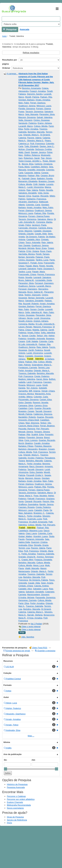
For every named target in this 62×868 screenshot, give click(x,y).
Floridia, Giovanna (27, 109)
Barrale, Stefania (35, 615)
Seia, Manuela (32, 114)
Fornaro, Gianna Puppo (39, 216)
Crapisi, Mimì (27, 560)
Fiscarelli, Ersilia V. (35, 475)
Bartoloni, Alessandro (28, 449)
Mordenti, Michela (27, 248)
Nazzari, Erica (25, 196)
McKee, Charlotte (26, 149)
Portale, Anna (36, 263)
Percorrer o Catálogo (16, 796)
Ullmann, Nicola (26, 318)
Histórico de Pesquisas (17, 784)
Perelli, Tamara (43, 254)
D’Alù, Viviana (33, 251)
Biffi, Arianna (35, 391)
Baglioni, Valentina (27, 379)
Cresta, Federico (42, 376)
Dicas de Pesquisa (15, 817)
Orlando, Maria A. (31, 135)
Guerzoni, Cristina (39, 542)
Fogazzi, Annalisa (38, 91)
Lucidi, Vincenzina (35, 187)
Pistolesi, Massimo (43, 446)
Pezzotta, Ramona (27, 429)
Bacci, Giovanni (36, 466)
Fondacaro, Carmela (28, 368)
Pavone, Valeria (34, 138)
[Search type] (31, 24)
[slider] (5, 769)
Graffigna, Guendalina (28, 504)
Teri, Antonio (32, 388)
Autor (4, 36)
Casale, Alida (41, 234)
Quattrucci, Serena (27, 106)
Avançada (24, 29)
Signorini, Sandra (35, 94)
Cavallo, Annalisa (42, 443)
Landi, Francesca (34, 382)
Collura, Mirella (41, 126)
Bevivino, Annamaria (31, 88)
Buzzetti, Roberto (31, 304)
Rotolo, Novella (46, 190)
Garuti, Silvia (42, 379)
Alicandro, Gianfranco (28, 202)
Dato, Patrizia (25, 365)
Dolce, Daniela (25, 402)
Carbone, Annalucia (43, 164)
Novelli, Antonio (26, 321)
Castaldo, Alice (33, 239)
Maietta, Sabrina (40, 330)
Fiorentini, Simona (35, 437)
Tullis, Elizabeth (32, 146)
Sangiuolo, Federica (28, 123)
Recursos (8, 661)
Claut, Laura (31, 533)
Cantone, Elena (45, 228)
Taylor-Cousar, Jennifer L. (30, 161)
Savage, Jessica (38, 152)
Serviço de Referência (17, 820)
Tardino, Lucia (42, 260)
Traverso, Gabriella (27, 373)
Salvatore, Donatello (28, 193)
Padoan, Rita (46, 97)
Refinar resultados (31, 53)
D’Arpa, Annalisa (35, 618)
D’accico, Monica (26, 394)
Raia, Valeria (32, 190)
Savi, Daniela (25, 245)
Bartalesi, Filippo (26, 446)
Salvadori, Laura (40, 589)
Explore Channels (15, 802)
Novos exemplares (15, 808)
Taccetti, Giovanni (43, 411)
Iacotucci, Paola (39, 225)
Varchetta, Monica (27, 254)
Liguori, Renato (25, 327)
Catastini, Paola (41, 510)
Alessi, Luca (39, 565)
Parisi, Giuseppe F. (46, 269)
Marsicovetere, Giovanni (38, 595)
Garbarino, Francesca (36, 199)
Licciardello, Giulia (44, 280)
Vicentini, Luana (40, 536)
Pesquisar (10, 29)
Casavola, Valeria (32, 173)
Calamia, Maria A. (35, 612)
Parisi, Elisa (24, 603)
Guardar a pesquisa (45, 651)
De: (6, 760)
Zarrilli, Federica (35, 350)
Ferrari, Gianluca (38, 103)
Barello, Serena (46, 504)
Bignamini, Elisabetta (28, 181)
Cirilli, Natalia (39, 184)
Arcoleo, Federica (36, 458)
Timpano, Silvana (42, 432)
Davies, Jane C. (47, 146)
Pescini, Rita (48, 501)
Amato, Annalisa (43, 100)
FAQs (9, 823)
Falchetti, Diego (29, 178)
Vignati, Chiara (48, 391)
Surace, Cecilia (37, 309)
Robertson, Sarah (32, 158)
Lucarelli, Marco (26, 126)
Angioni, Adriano (41, 321)
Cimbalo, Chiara (26, 586)
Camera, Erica (41, 405)
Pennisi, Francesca (46, 274)
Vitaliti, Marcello (32, 568)
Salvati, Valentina (45, 117)
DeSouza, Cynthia (43, 149)
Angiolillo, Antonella (36, 170)
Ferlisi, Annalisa (31, 129)
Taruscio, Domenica (34, 112)
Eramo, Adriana (45, 123)
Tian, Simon (46, 158)
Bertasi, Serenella (27, 257)
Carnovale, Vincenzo (28, 228)
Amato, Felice (25, 225)
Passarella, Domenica (45, 598)
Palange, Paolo (42, 257)
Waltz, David (24, 152)
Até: (34, 760)
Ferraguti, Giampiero (44, 283)
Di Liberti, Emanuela (38, 522)
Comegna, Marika (44, 222)
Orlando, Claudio (26, 234)
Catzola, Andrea (41, 586)
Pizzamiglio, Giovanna (29, 400)
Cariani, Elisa (46, 400)
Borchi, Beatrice (26, 443)
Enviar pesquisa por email (17, 651)
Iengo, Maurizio (25, 231)
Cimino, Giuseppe (42, 120)
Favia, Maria (24, 167)
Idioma (7, 742)
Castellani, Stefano (39, 167)
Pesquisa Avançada (16, 787)
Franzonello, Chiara (27, 274)
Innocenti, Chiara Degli (29, 420)
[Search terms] (31, 19)
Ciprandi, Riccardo (33, 501)
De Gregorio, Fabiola (35, 237)
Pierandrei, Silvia (47, 114)
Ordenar (6, 68)
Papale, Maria (32, 266)
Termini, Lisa (44, 368)
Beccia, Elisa (28, 164)
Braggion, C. (39, 513)
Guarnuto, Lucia (35, 519)
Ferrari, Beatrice (47, 426)
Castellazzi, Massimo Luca (31, 531)
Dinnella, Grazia (41, 545)
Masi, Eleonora (32, 423)
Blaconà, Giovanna (27, 117)
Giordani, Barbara (27, 100)
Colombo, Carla (33, 205)
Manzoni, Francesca (43, 327)
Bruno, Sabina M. (26, 280)
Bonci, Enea (41, 248)
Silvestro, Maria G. (35, 141)
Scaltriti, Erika (37, 434)
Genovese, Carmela (28, 600)
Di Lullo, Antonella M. (45, 324)
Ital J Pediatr (36, 624)
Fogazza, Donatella (43, 560)
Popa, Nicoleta (40, 496)
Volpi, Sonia (43, 193)
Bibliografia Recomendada (19, 805)
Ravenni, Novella (40, 402)
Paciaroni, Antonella (35, 539)
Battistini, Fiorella (45, 178)
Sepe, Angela (47, 583)
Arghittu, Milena (26, 397)
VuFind (7, 9)
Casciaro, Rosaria (27, 507)
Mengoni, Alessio (33, 478)
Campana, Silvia (26, 405)
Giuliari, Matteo (25, 536)
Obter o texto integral (30, 627)
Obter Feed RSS (38, 648)
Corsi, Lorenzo (31, 440)
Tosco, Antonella (33, 242)
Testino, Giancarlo (33, 295)
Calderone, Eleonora (43, 414)
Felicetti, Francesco (36, 499)
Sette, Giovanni (25, 120)
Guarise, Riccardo (40, 196)
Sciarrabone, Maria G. (42, 365)
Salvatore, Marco (45, 219)
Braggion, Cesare (46, 181)
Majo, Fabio (24, 103)
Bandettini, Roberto (27, 417)
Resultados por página (10, 62)
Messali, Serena (26, 432)
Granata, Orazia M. (27, 557)
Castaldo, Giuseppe (42, 231)
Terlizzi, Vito (42, 336)
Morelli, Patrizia (32, 97)
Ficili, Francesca (37, 144)
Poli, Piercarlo (43, 429)
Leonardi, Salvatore (27, 269)
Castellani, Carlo (26, 408)
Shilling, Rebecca (32, 155)
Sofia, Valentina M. (34, 312)
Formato (8, 685)
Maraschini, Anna (43, 394)
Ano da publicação (13, 754)
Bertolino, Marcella (36, 132)
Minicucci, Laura (44, 106)
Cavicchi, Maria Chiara (29, 426)
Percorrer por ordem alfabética (21, 799)
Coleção (7, 673)
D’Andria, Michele (26, 598)
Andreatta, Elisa (26, 545)
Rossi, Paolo (46, 251)
